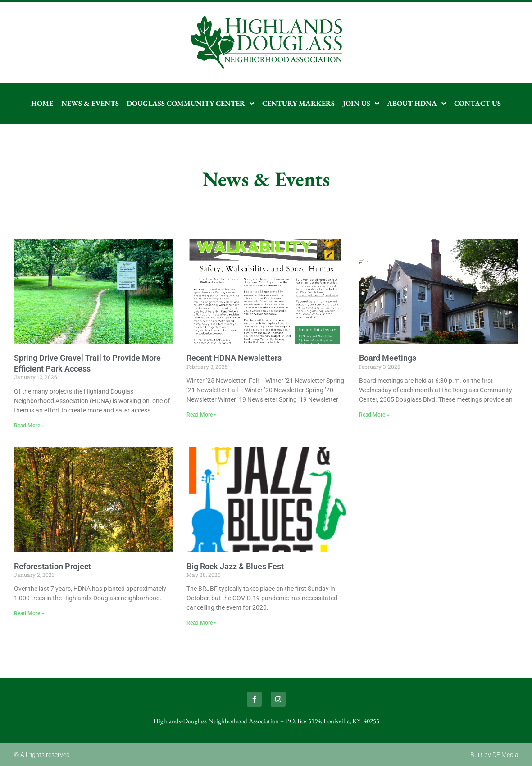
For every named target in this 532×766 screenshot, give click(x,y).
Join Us (361, 104)
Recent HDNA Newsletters (234, 358)
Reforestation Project (52, 566)
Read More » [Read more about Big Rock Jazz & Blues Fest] (202, 623)
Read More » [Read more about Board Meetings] (374, 415)
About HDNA (416, 104)
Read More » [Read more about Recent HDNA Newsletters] (202, 415)
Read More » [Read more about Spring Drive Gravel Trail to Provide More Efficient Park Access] (29, 426)
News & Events (90, 103)
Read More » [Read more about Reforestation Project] (29, 613)
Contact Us (477, 103)
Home (42, 103)
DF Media (505, 755)
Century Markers (298, 103)
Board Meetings (388, 358)
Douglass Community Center (190, 104)
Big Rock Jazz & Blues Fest (235, 566)
